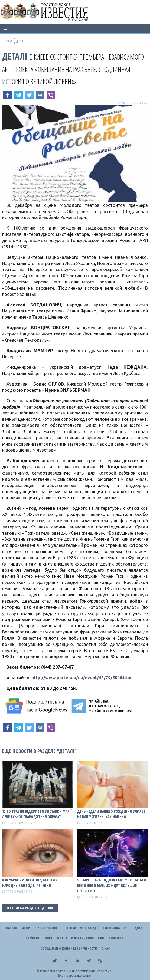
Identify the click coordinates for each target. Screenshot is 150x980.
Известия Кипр (82, 938)
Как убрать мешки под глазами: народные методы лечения (30, 883)
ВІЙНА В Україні (46, 928)
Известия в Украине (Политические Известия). (77, 971)
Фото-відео (89, 928)
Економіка (111, 928)
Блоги (26, 928)
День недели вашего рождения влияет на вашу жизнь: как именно (111, 814)
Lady (101, 938)
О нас (106, 948)
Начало (12, 928)
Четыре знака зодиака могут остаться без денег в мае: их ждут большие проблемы (112, 885)
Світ (127, 928)
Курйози (32, 938)
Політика (69, 928)
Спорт (48, 938)
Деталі (15, 56)
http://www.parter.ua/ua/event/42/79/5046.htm (81, 678)
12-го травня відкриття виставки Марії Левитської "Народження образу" (37, 814)
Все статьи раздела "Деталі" (30, 908)
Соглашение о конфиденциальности (69, 948)
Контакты (117, 938)
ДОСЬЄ (139, 928)
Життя (62, 938)
